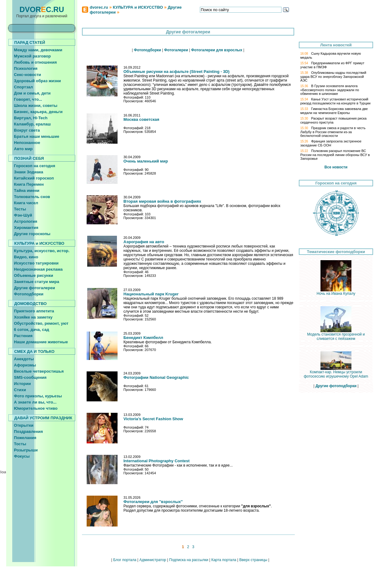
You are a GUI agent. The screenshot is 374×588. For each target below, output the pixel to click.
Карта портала (224, 560)
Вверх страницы (253, 560)
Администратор (153, 560)
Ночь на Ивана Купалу (336, 292)
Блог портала (125, 560)
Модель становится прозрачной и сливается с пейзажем (336, 335)
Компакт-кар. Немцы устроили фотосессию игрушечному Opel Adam (336, 372)
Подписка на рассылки (189, 560)
